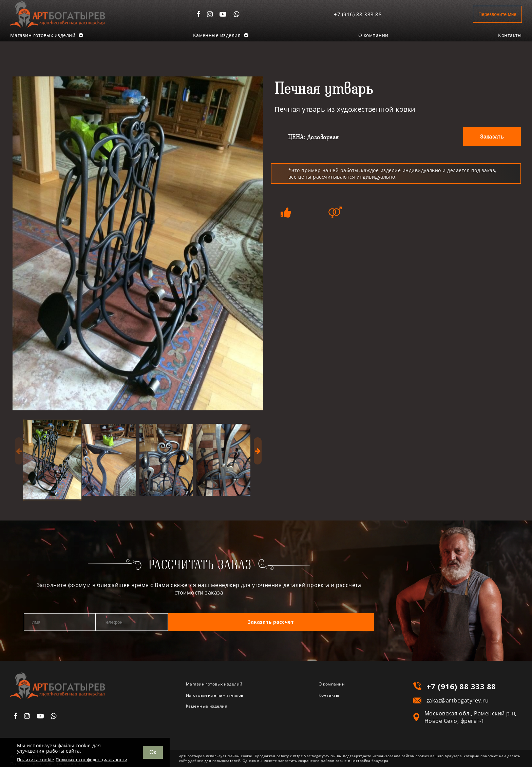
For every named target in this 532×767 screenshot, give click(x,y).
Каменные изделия (221, 35)
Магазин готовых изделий (47, 35)
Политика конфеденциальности (91, 760)
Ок (153, 752)
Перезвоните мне (492, 14)
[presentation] (19, 451)
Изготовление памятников (223, 697)
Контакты (510, 35)
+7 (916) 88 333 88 (348, 14)
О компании (373, 35)
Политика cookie (35, 760)
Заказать (492, 137)
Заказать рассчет (321, 623)
